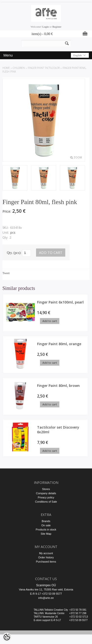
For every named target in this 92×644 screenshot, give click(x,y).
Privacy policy (46, 497)
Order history (46, 557)
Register (57, 27)
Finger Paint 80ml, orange (59, 344)
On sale (46, 525)
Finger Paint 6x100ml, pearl (60, 302)
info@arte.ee (46, 598)
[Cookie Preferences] (7, 637)
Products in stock (46, 530)
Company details (46, 493)
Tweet (6, 273)
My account (46, 553)
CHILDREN (19, 68)
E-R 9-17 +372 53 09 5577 (46, 594)
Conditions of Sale (46, 502)
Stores (46, 489)
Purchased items (46, 562)
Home (6, 68)
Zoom (78, 157)
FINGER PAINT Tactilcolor (44, 68)
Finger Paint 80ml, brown (58, 386)
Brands (46, 521)
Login (46, 27)
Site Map (46, 534)
